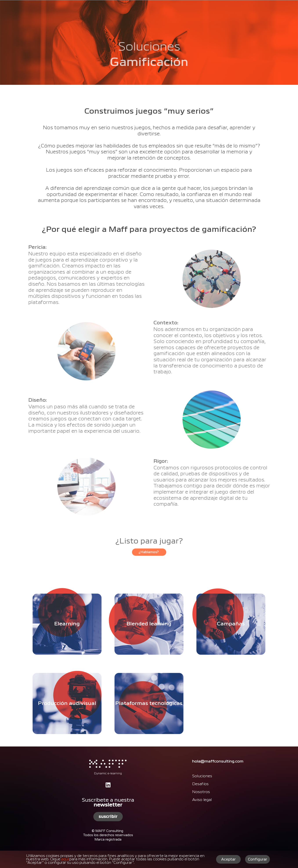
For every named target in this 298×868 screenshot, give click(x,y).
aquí (65, 859)
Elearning (67, 624)
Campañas (231, 624)
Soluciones (202, 776)
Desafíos (200, 784)
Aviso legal (202, 800)
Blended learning (149, 624)
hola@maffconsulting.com (218, 761)
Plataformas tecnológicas (149, 703)
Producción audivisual (67, 703)
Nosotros (201, 792)
